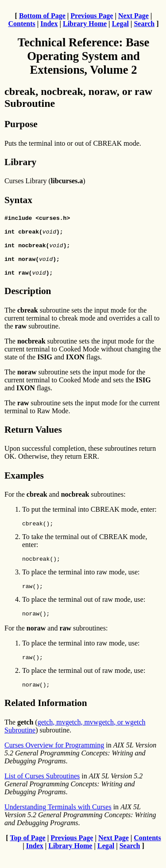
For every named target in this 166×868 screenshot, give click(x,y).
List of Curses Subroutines (42, 791)
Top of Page (27, 852)
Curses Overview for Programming (54, 760)
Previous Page (92, 16)
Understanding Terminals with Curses (58, 821)
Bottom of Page (42, 16)
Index (49, 24)
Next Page (133, 16)
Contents (21, 24)
